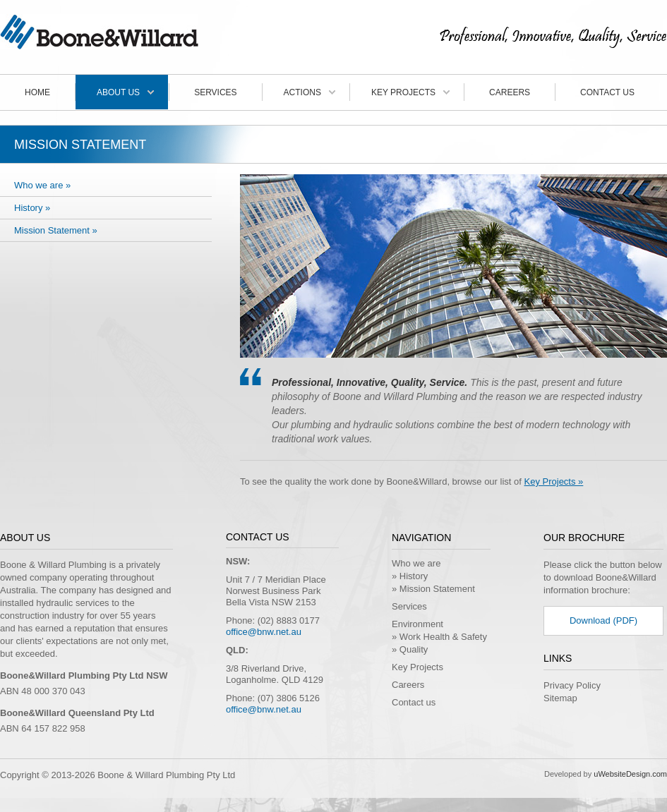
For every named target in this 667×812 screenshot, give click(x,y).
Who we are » (42, 185)
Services (215, 92)
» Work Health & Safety (439, 637)
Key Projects (403, 92)
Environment (417, 624)
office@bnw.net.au (264, 632)
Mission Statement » (56, 230)
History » (32, 208)
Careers (510, 92)
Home (37, 92)
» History (410, 576)
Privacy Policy (572, 685)
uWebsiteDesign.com (630, 774)
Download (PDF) (603, 620)
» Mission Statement (433, 589)
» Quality (410, 649)
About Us (118, 92)
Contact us (607, 92)
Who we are (416, 563)
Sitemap (560, 698)
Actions (302, 92)
